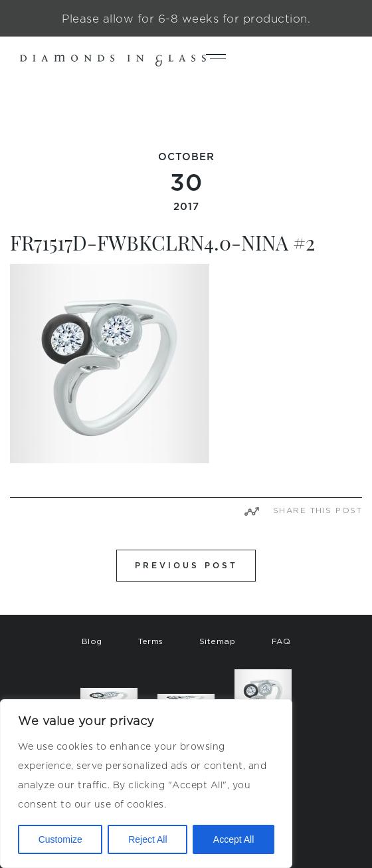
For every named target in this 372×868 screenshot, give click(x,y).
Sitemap (218, 641)
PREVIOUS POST (186, 565)
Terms (151, 641)
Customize (60, 839)
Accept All (233, 839)
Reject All (147, 839)
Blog (92, 641)
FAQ (281, 641)
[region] (146, 784)
